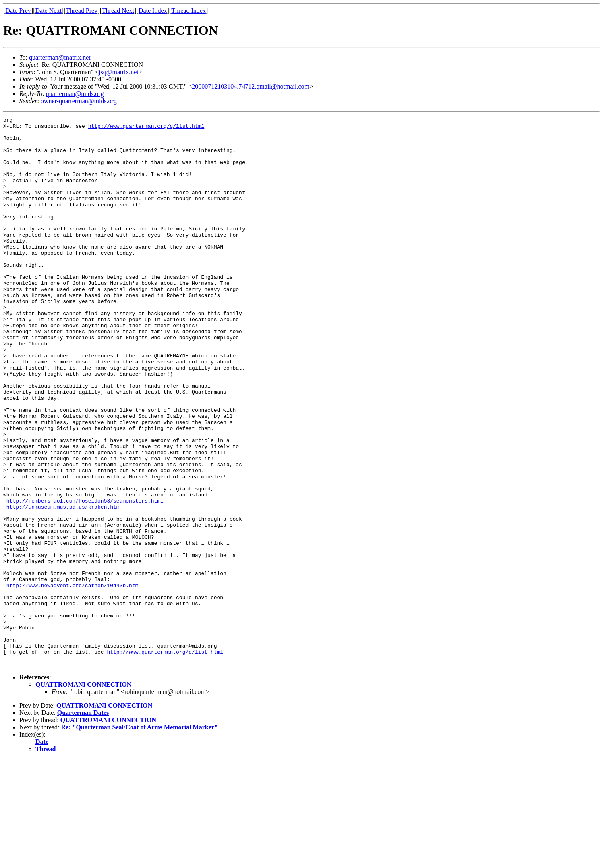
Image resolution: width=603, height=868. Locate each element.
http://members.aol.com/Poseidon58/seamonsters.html (85, 578)
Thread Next (118, 11)
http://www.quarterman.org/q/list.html (146, 128)
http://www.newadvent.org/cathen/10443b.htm (73, 679)
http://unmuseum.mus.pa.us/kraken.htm (63, 585)
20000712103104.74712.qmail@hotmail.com (251, 86)
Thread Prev (82, 11)
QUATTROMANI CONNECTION (83, 793)
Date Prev (18, 11)
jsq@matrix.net (119, 72)
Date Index (153, 11)
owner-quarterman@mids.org (79, 101)
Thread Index (189, 11)
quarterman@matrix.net (60, 57)
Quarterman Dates (83, 821)
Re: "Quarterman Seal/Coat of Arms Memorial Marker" (140, 836)
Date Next (49, 11)
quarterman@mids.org (75, 94)
